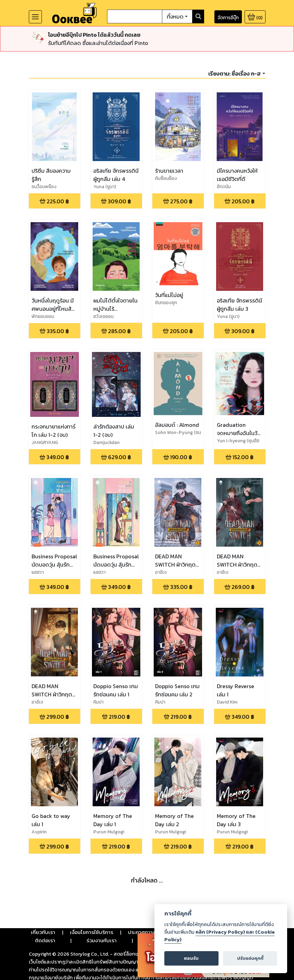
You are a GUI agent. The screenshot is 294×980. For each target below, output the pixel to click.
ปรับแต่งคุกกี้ (250, 958)
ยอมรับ (191, 958)
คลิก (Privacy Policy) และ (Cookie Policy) (220, 936)
